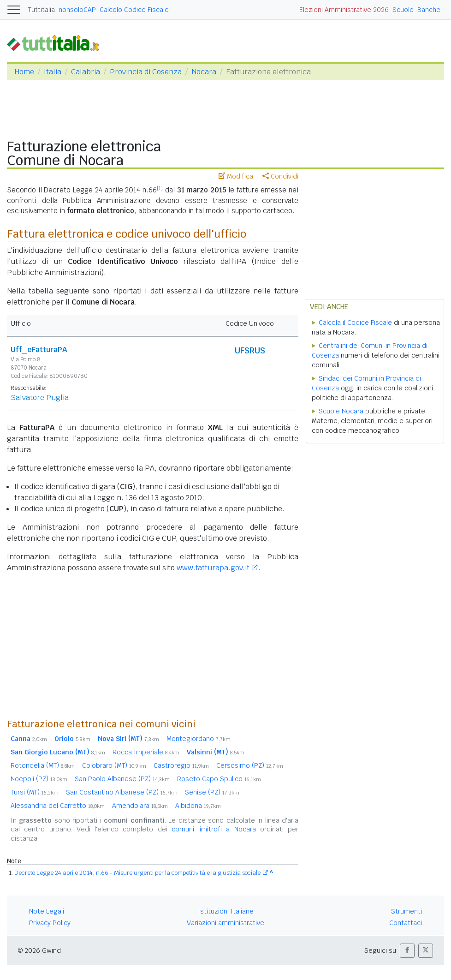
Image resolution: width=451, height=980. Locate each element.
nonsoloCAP (77, 10)
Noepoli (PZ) (39, 779)
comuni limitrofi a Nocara (214, 829)
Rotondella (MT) (43, 765)
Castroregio (181, 765)
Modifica (236, 176)
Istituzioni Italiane (226, 911)
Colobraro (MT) (114, 765)
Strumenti (406, 911)
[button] (407, 951)
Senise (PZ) (212, 792)
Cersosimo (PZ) (250, 765)
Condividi (280, 176)
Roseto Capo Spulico (219, 779)
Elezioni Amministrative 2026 (344, 10)
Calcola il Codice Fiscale (355, 323)
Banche (429, 10)
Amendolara (140, 806)
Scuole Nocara (341, 411)
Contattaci (406, 923)
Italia (53, 72)
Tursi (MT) (35, 792)
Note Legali (47, 911)
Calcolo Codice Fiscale (134, 10)
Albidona (198, 806)
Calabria (86, 72)
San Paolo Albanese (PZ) (122, 779)
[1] (160, 188)
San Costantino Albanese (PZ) (122, 792)
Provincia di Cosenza (146, 72)
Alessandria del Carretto (58, 806)
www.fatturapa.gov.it (213, 568)
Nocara (204, 72)
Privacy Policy (50, 923)
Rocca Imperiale (146, 752)
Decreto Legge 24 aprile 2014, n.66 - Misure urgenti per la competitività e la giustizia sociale (137, 873)
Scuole (403, 10)
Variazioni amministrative (225, 923)
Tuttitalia (42, 10)
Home (24, 72)
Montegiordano (199, 739)
